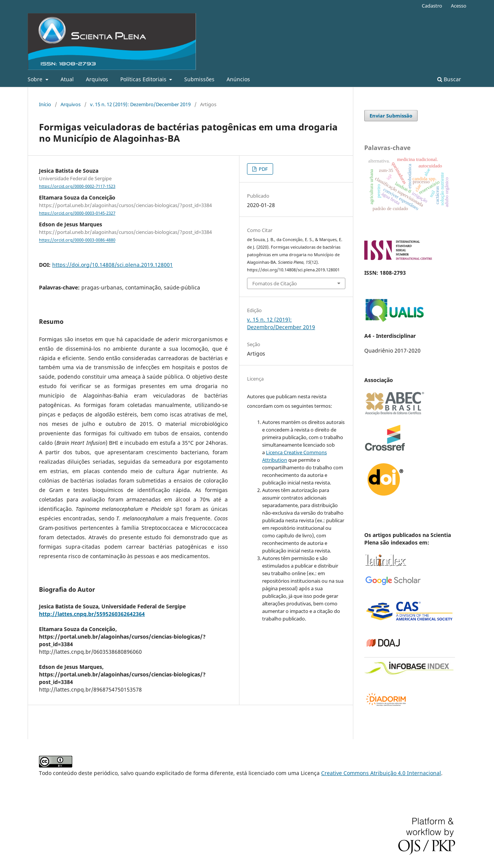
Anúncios (238, 79)
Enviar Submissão (391, 116)
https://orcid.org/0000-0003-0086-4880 (77, 240)
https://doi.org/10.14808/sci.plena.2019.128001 (113, 265)
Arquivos (97, 79)
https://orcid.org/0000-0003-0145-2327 (77, 213)
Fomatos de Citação (275, 283)
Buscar (449, 79)
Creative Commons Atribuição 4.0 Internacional (381, 773)
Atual (67, 79)
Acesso (459, 6)
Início (45, 104)
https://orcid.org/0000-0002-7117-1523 (77, 186)
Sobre (36, 79)
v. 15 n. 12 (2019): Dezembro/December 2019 (140, 104)
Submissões (199, 79)
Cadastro (432, 6)
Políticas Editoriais (144, 79)
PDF (263, 169)
